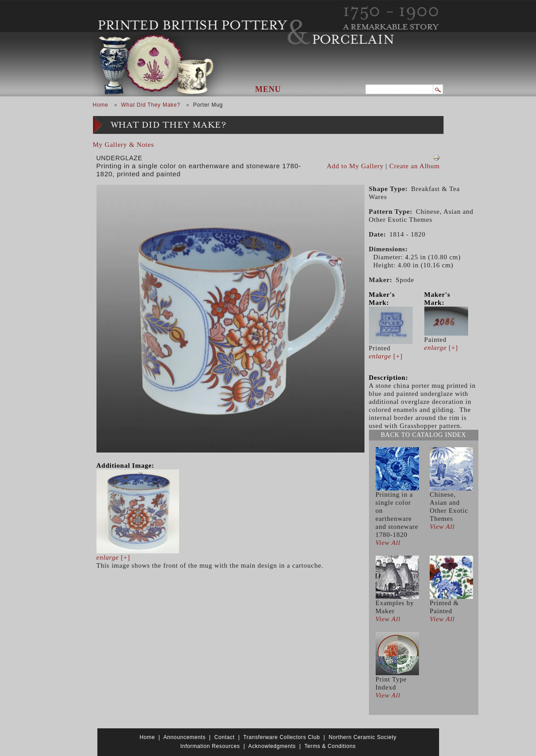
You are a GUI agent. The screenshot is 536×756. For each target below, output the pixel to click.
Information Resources (210, 746)
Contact (225, 737)
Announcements (185, 737)
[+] (113, 557)
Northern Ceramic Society (363, 737)
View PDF (436, 158)
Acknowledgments (272, 746)
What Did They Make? (151, 105)
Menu (268, 89)
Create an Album (415, 166)
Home (101, 105)
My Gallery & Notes (124, 145)
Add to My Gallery (355, 166)
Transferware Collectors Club (282, 737)
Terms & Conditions (330, 746)
